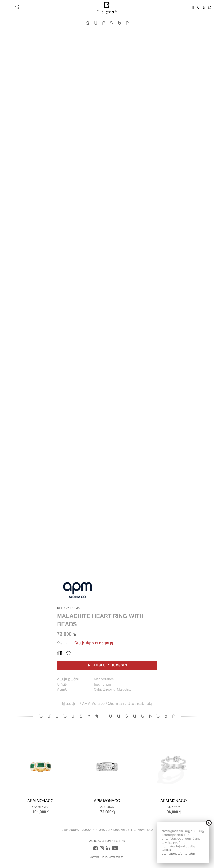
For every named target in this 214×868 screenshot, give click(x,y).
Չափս (63, 643)
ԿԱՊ (141, 830)
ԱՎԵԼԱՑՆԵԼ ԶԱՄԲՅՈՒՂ (107, 666)
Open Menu (6, 7)
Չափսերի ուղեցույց (94, 643)
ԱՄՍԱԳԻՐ (89, 830)
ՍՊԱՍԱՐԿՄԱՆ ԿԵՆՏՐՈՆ (117, 830)
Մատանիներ (141, 704)
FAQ (150, 830)
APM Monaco (93, 704)
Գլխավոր (70, 704)
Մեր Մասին (70, 830)
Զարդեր (116, 704)
